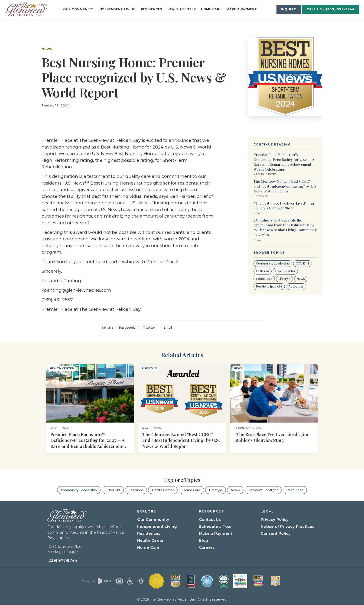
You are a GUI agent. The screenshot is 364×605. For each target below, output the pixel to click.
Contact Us (210, 520)
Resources (296, 286)
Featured (263, 271)
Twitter (149, 327)
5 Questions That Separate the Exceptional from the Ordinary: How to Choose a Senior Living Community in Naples (285, 227)
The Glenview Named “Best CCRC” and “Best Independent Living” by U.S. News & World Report (285, 186)
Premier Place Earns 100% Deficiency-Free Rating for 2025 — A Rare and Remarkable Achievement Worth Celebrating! (284, 162)
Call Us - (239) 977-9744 (331, 9)
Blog (204, 541)
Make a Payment (242, 9)
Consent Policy (276, 534)
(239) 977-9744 (62, 561)
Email (168, 327)
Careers (207, 547)
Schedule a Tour (215, 527)
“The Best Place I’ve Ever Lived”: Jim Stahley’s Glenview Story (284, 206)
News (47, 49)
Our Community (78, 9)
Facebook (127, 327)
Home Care (211, 9)
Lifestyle (284, 279)
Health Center (182, 9)
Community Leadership (273, 263)
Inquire (289, 9)
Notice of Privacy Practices (288, 527)
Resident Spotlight (269, 286)
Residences (152, 9)
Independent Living (117, 9)
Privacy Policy (275, 520)
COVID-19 (303, 263)
